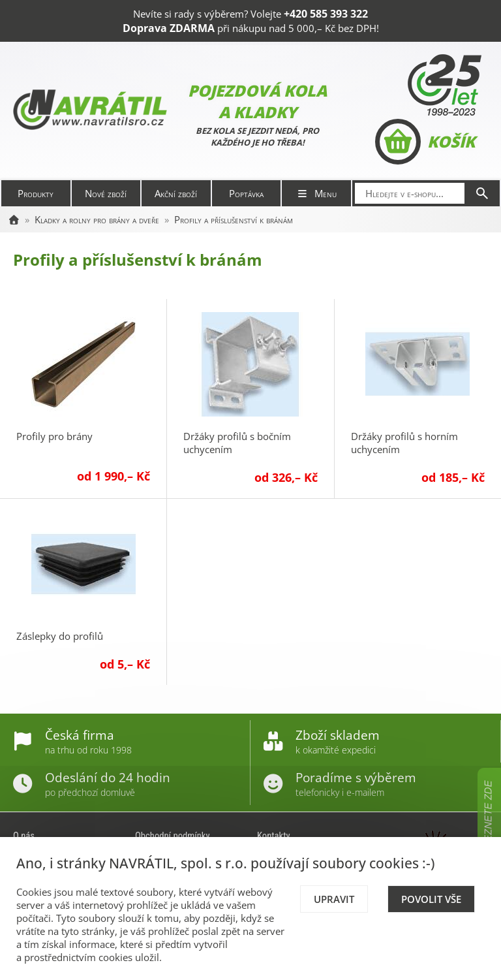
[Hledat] (482, 193)
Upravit (334, 899)
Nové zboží (106, 193)
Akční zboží (176, 193)
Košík (425, 142)
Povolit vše (431, 899)
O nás (24, 836)
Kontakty (274, 836)
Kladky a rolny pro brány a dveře (97, 219)
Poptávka (246, 193)
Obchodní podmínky (173, 836)
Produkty (36, 193)
